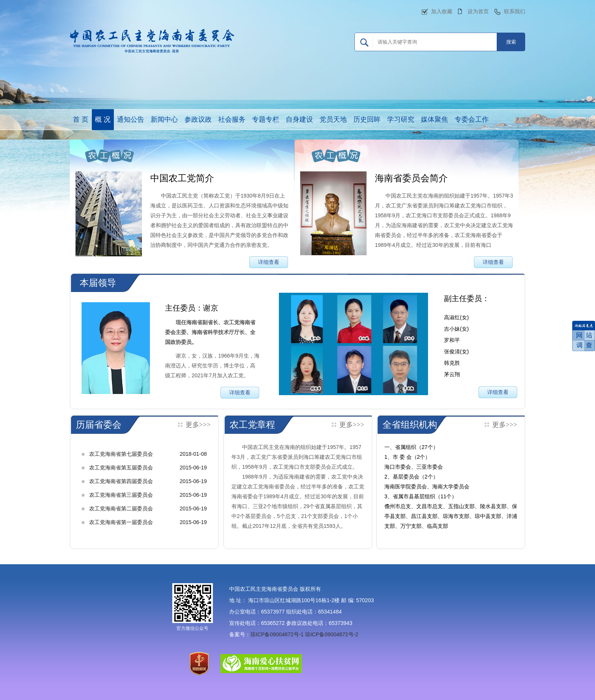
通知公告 (131, 119)
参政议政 (198, 119)
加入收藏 (442, 11)
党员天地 (333, 119)
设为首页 (478, 11)
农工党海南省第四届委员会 (121, 481)
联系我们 (515, 11)
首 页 (81, 119)
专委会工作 (472, 119)
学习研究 (401, 119)
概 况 (103, 119)
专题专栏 (266, 119)
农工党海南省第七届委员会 (121, 454)
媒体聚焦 (434, 119)
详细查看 (269, 262)
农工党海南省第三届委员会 (121, 495)
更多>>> (198, 425)
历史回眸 (367, 119)
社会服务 (232, 119)
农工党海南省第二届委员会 (121, 509)
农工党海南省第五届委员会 (121, 468)
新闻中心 (164, 119)
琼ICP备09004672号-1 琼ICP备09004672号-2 (304, 634)
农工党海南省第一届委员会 (121, 522)
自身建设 (299, 119)
